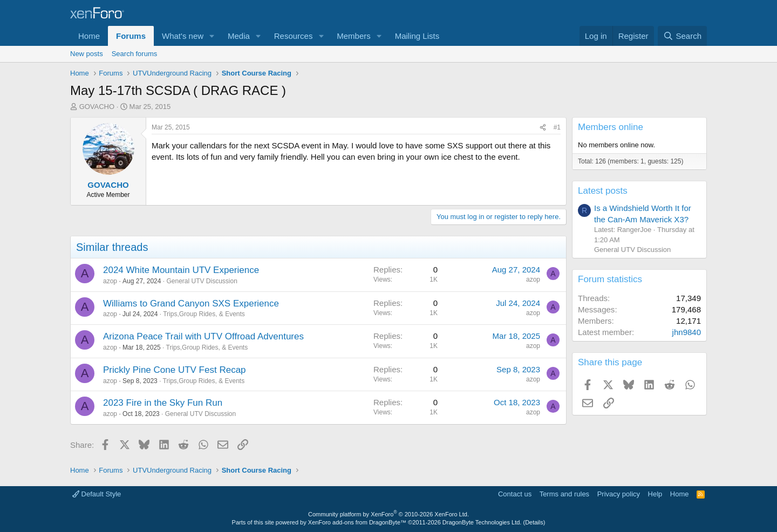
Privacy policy (619, 494)
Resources (294, 36)
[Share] (543, 128)
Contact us (515, 494)
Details (534, 522)
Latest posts (603, 191)
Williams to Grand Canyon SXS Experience (191, 303)
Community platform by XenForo (388, 514)
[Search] (682, 36)
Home (89, 36)
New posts (87, 54)
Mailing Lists (417, 36)
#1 (557, 127)
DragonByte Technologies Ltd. (482, 522)
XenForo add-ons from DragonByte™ (357, 522)
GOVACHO (97, 107)
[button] (212, 36)
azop (110, 281)
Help (655, 494)
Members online (611, 127)
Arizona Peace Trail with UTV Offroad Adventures (203, 336)
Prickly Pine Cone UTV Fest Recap (175, 370)
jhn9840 (687, 332)
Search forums (135, 54)
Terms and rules (564, 494)
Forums (131, 36)
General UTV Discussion (202, 281)
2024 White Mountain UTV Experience (181, 270)
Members (354, 36)
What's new (183, 36)
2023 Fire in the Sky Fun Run (163, 403)
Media (239, 36)
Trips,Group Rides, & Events (204, 314)
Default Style (97, 494)
